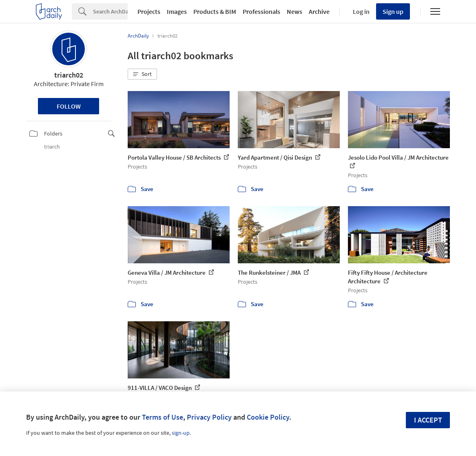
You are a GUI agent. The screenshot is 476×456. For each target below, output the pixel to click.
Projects (149, 11)
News (294, 11)
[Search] (110, 11)
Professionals (261, 11)
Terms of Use (163, 417)
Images (177, 11)
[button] (142, 74)
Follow (69, 106)
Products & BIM (215, 11)
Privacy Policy (209, 417)
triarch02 (69, 75)
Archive (319, 11)
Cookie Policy (268, 417)
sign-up (181, 433)
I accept (428, 420)
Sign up (393, 11)
